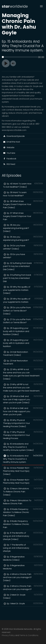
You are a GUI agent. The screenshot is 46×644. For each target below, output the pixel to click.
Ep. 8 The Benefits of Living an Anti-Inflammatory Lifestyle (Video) (23, 536)
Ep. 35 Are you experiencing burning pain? (23, 238)
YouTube (9, 153)
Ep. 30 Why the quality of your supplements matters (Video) (23, 290)
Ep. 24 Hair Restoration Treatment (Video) (23, 354)
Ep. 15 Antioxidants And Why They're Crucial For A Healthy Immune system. (23, 459)
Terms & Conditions (29, 635)
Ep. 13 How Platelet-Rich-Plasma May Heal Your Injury (23, 481)
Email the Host (12, 142)
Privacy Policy (8, 635)
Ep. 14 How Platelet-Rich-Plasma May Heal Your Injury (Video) (23, 471)
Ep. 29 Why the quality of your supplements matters (23, 300)
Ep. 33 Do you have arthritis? (23, 256)
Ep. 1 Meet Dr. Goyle (23, 603)
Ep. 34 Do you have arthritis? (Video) (23, 247)
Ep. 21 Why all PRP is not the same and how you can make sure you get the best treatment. (23, 387)
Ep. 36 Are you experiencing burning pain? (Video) (23, 228)
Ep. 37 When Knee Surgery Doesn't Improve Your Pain (23, 216)
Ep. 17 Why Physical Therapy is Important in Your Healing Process (23, 435)
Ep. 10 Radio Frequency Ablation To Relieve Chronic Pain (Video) (23, 512)
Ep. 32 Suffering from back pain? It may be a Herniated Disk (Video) (23, 266)
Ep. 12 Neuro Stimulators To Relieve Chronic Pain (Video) (23, 492)
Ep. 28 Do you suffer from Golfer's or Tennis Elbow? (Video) (23, 311)
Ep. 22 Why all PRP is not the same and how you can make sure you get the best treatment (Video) (23, 374)
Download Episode (14, 136)
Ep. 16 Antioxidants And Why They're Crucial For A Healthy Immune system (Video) (23, 447)
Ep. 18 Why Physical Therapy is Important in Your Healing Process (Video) (23, 423)
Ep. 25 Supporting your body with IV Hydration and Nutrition (23, 343)
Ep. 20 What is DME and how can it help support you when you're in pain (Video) (23, 399)
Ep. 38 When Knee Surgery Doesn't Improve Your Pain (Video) (23, 204)
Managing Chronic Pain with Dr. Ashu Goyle (19, 24)
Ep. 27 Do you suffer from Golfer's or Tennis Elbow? (23, 321)
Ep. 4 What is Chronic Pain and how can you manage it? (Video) (23, 577)
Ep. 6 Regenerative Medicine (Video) (23, 558)
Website (9, 147)
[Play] (6, 63)
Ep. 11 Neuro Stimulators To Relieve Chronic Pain (23, 502)
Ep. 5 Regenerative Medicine (23, 567)
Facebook (10, 159)
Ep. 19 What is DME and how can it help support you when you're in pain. (23, 411)
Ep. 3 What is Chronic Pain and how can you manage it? (23, 588)
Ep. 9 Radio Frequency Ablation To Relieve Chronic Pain (23, 524)
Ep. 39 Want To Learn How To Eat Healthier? (23, 194)
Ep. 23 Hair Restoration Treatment (23, 362)
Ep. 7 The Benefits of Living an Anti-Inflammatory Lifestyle (23, 548)
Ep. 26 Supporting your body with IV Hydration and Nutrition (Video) (23, 331)
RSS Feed (9, 164)
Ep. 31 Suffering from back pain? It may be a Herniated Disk (23, 278)
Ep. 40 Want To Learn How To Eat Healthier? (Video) (23, 185)
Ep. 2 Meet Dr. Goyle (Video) (23, 596)
